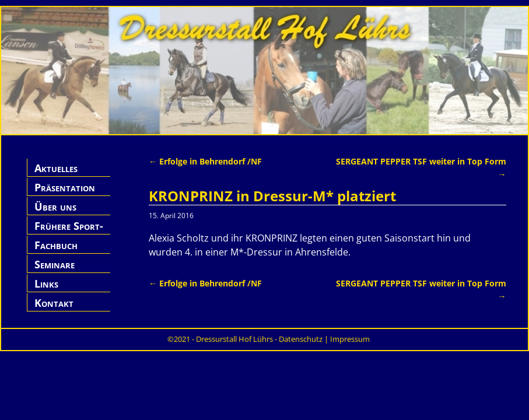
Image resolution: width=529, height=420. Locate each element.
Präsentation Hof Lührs (65, 194)
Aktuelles (56, 168)
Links (46, 283)
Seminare (55, 264)
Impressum (350, 339)
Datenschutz (301, 339)
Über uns (55, 206)
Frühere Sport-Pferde (69, 232)
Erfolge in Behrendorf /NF (205, 161)
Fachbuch (56, 245)
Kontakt (54, 303)
